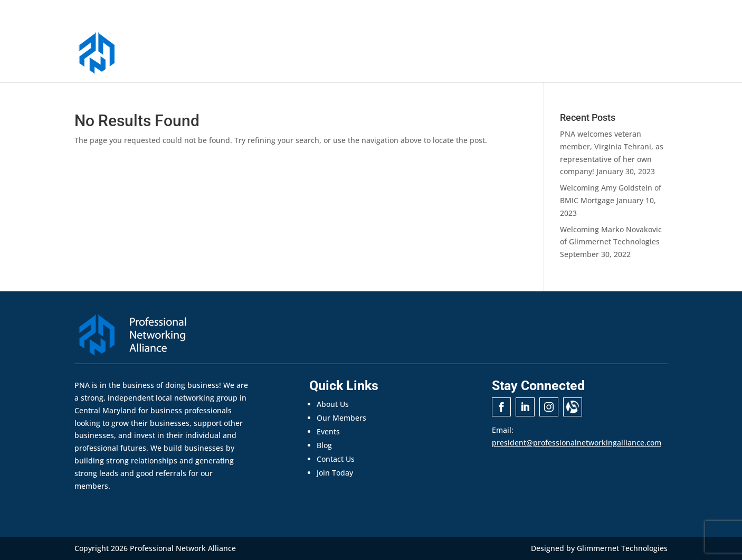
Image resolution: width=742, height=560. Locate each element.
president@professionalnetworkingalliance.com (577, 443)
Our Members (415, 60)
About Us (333, 404)
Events (468, 60)
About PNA (343, 60)
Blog (324, 445)
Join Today (647, 60)
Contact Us (592, 60)
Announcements (526, 60)
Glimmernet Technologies (622, 548)
